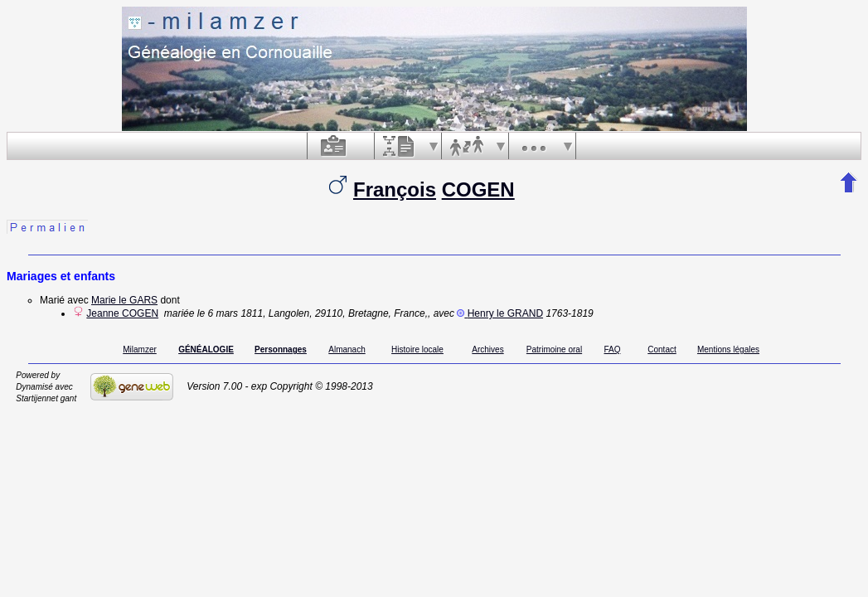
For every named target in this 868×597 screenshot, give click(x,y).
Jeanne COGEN (122, 313)
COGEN (478, 189)
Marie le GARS (124, 300)
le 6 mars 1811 (230, 313)
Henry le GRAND (505, 313)
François (395, 189)
